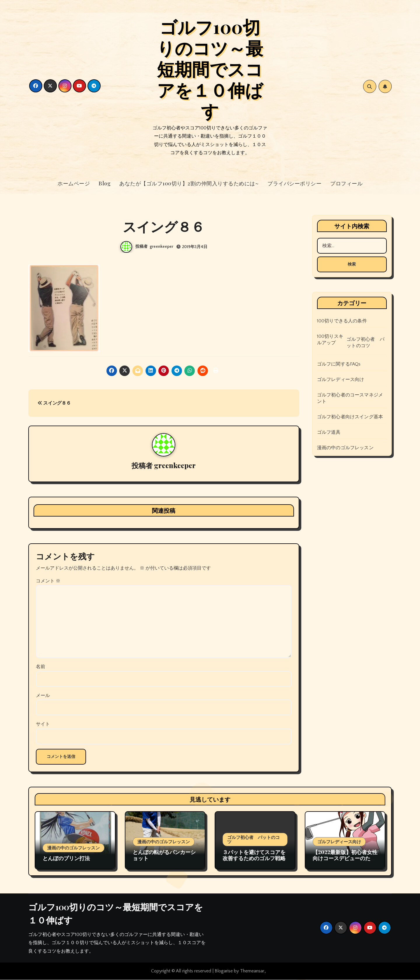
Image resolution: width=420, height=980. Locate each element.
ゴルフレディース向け (341, 380)
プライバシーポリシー (294, 183)
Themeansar (252, 972)
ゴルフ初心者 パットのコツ (365, 343)
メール (43, 696)
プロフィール (346, 183)
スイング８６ (54, 403)
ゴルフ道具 (329, 432)
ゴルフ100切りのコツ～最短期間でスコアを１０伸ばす (210, 69)
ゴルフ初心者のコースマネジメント (350, 398)
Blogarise (224, 972)
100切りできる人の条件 (342, 321)
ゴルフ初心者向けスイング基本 (350, 417)
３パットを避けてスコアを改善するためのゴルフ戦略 (254, 856)
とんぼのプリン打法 (66, 859)
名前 (41, 667)
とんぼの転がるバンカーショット (164, 856)
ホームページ (74, 183)
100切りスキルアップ (330, 340)
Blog (105, 183)
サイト (43, 725)
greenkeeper (161, 247)
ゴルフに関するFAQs (339, 364)
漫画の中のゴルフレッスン (345, 448)
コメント (48, 581)
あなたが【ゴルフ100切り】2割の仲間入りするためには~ (189, 183)
